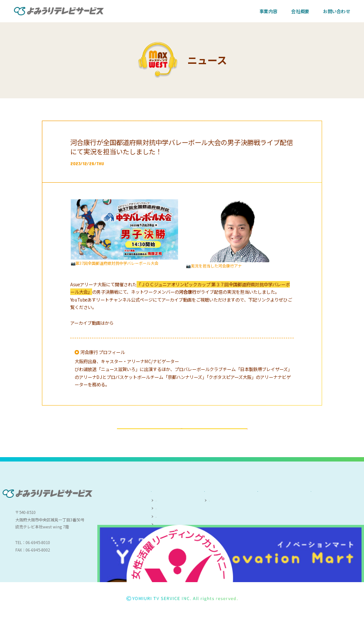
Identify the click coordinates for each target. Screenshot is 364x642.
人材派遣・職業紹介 (173, 549)
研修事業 (164, 557)
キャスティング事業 (173, 531)
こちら (111, 323)
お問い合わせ (337, 11)
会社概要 (300, 11)
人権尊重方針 (271, 520)
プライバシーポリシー (333, 520)
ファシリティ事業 (171, 540)
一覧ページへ (182, 442)
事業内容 (268, 11)
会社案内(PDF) (222, 531)
